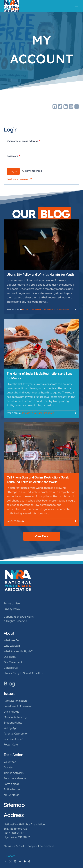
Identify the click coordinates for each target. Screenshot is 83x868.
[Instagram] (15, 861)
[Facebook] (6, 861)
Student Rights (53, 521)
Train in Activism (14, 773)
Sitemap (14, 805)
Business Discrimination (34, 309)
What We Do (11, 640)
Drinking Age (12, 712)
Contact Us (11, 668)
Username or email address (24, 141)
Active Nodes (12, 789)
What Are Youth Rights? (18, 651)
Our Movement (13, 662)
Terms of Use (12, 603)
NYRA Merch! (12, 795)
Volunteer (10, 762)
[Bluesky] (25, 861)
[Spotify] (29, 861)
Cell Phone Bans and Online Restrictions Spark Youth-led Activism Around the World (38, 480)
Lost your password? (19, 179)
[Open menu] (77, 6)
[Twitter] (10, 861)
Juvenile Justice (13, 739)
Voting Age (11, 728)
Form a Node (12, 784)
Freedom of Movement (58, 309)
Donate (8, 767)
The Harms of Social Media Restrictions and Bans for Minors (40, 376)
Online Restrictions (44, 413)
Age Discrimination (15, 701)
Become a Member (15, 778)
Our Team (10, 657)
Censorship (27, 413)
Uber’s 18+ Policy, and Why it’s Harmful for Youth (40, 274)
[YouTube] (20, 861)
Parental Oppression (16, 734)
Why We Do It (12, 646)
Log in (13, 171)
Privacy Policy (12, 609)
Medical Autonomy (15, 717)
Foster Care (11, 745)
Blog (9, 683)
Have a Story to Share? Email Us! (23, 673)
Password (14, 156)
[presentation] (41, 245)
